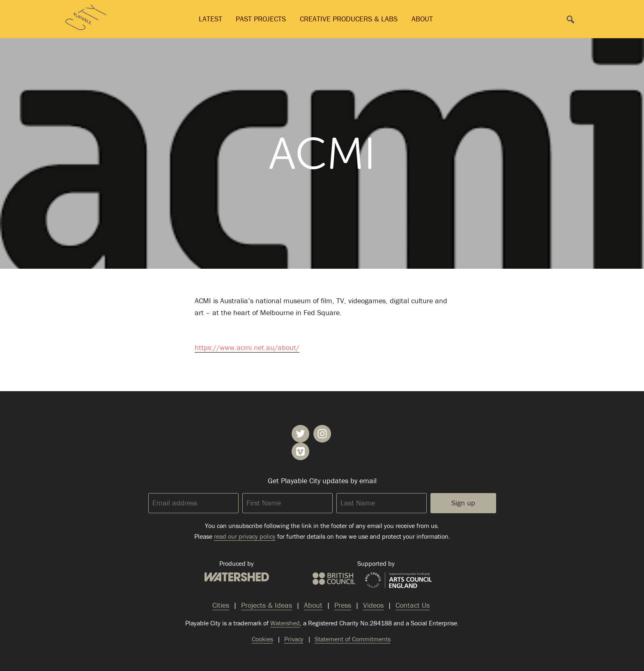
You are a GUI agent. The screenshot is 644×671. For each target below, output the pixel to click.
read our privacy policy (245, 536)
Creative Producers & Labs (349, 19)
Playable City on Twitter (300, 434)
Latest (210, 19)
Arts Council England (398, 581)
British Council (334, 579)
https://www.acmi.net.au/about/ (247, 347)
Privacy (294, 639)
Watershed (237, 577)
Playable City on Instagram (322, 434)
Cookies (262, 639)
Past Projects (261, 19)
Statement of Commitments (353, 639)
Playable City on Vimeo (300, 451)
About (422, 19)
